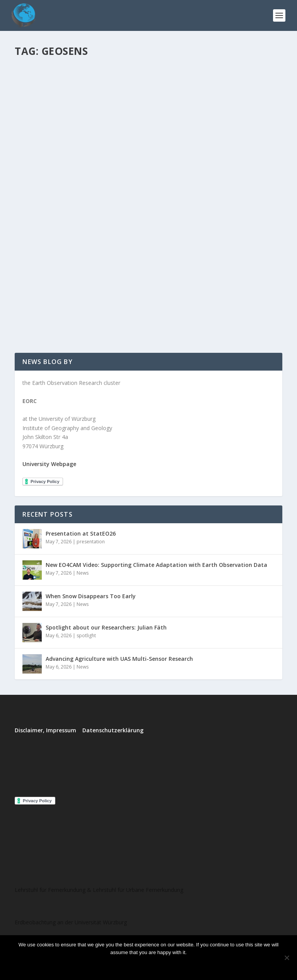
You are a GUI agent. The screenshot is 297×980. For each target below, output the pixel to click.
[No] (287, 958)
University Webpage (49, 464)
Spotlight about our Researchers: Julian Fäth (106, 627)
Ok (116, 966)
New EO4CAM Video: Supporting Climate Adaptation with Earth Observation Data (156, 565)
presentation (91, 542)
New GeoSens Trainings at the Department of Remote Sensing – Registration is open (136, 273)
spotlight (86, 635)
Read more (169, 966)
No (137, 966)
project (91, 288)
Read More (43, 319)
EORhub (38, 288)
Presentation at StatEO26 (81, 533)
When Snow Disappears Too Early (91, 596)
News (83, 573)
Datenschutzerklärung (113, 730)
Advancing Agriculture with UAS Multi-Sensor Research (119, 659)
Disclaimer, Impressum (45, 730)
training (109, 288)
